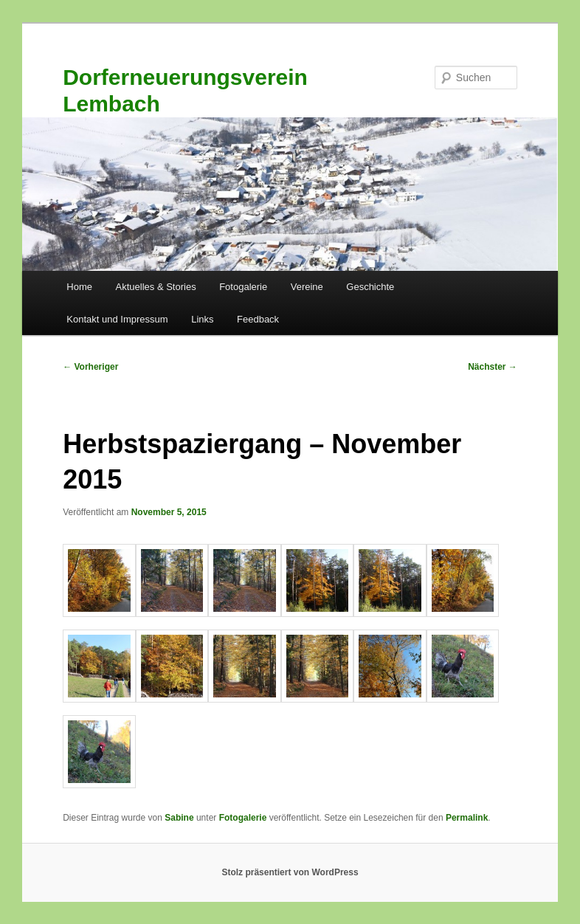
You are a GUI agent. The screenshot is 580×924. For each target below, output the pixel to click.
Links (202, 319)
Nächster (493, 367)
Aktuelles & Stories (156, 287)
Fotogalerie (243, 287)
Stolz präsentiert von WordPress (290, 872)
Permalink (467, 818)
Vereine (307, 287)
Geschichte (370, 287)
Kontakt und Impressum (117, 319)
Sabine (179, 818)
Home (79, 287)
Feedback (258, 319)
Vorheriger (90, 367)
